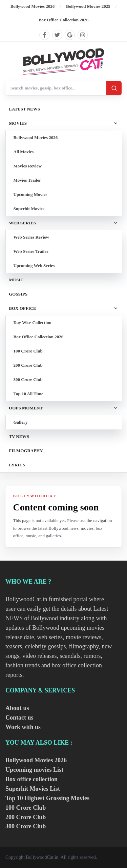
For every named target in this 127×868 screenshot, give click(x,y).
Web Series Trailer (31, 251)
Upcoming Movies (30, 194)
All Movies (24, 152)
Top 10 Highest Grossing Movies (47, 798)
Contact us (19, 718)
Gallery (21, 422)
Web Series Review (31, 237)
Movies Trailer (27, 180)
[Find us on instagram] (83, 35)
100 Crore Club (28, 351)
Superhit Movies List (33, 789)
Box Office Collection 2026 (64, 20)
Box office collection (31, 779)
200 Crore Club (28, 365)
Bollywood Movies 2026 (33, 6)
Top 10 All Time (28, 394)
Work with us (23, 727)
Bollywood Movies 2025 (88, 6)
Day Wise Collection (33, 322)
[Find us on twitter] (57, 35)
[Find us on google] (70, 35)
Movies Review (28, 166)
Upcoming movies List (34, 770)
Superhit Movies (29, 209)
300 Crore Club (28, 379)
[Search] (114, 88)
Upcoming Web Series (34, 266)
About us (17, 708)
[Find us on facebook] (44, 35)
